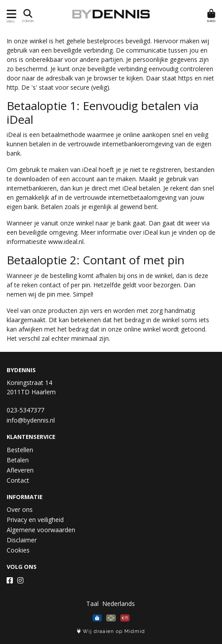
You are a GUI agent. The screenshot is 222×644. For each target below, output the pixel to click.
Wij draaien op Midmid (111, 631)
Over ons (20, 509)
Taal (92, 604)
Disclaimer (22, 540)
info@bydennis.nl (31, 420)
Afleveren (20, 470)
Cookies (18, 550)
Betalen (18, 460)
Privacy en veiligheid (35, 520)
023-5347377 (25, 410)
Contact (18, 480)
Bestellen (20, 450)
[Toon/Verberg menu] (10, 14)
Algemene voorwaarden (41, 530)
